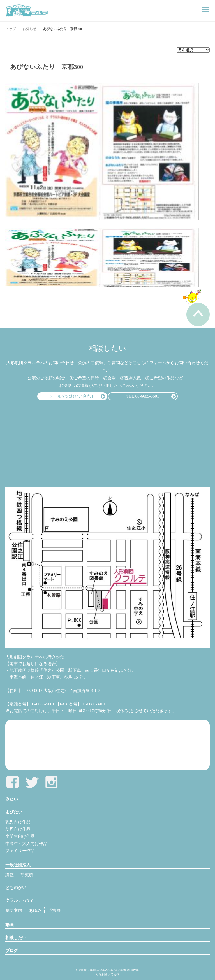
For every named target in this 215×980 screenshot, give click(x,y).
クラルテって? (19, 900)
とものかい (16, 888)
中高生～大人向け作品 (26, 844)
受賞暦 (54, 911)
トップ (11, 29)
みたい (12, 799)
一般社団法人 (18, 865)
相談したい (16, 938)
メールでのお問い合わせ (72, 396)
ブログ (12, 951)
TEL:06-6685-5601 (143, 396)
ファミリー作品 (20, 851)
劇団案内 (14, 911)
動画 (10, 925)
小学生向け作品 (20, 836)
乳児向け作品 (18, 822)
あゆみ (35, 911)
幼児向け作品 (18, 829)
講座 (10, 875)
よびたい (14, 812)
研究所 (27, 875)
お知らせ (29, 29)
